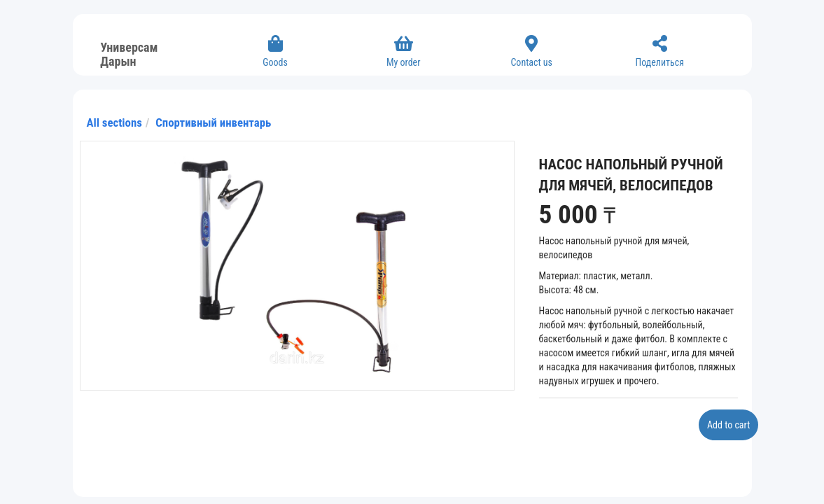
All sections (114, 122)
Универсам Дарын (129, 52)
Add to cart (728, 425)
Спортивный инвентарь (213, 122)
